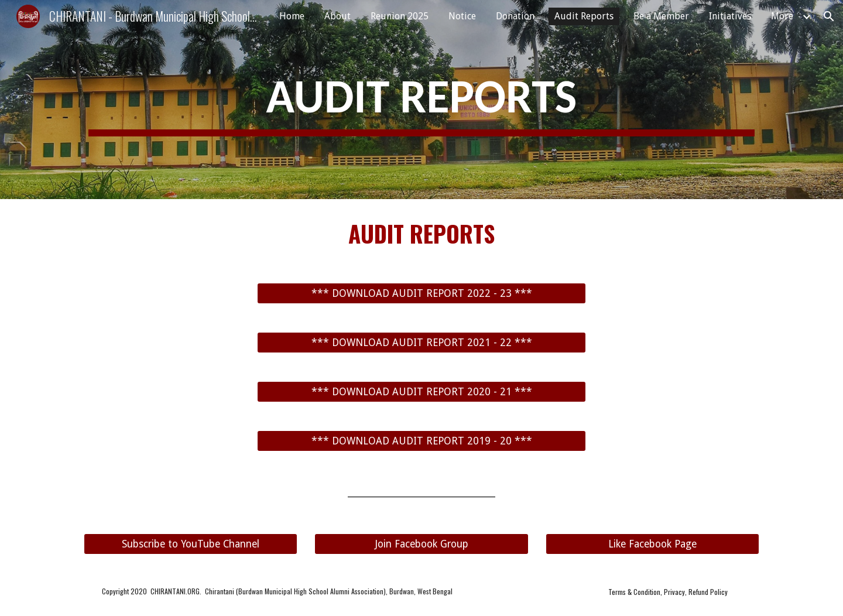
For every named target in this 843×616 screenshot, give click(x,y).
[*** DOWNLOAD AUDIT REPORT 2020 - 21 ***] (421, 392)
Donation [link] (515, 16)
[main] (421, 100)
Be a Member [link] (661, 16)
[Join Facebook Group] (421, 544)
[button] (829, 16)
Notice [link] (462, 16)
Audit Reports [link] (584, 16)
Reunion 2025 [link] (400, 16)
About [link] (337, 16)
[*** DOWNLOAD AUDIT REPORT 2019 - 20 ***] (421, 441)
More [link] (782, 16)
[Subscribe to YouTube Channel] (191, 544)
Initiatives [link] (730, 16)
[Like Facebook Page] (652, 544)
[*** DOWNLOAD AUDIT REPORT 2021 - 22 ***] (421, 343)
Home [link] (292, 16)
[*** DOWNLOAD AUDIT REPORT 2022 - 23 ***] (421, 294)
